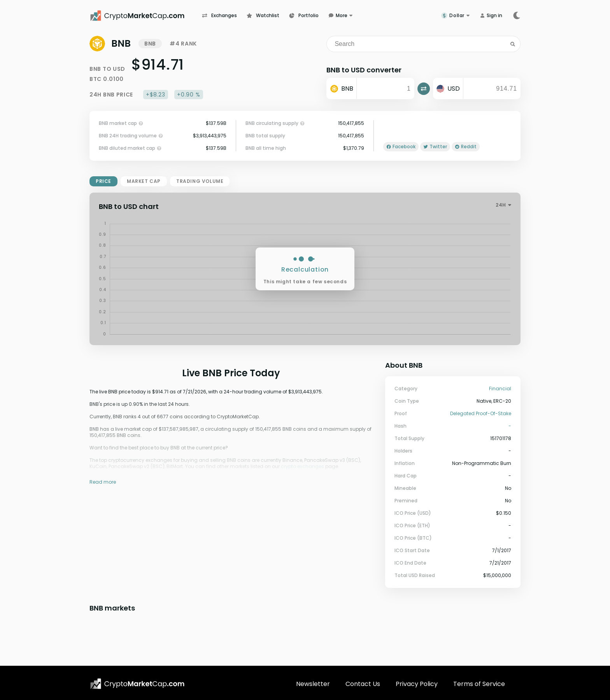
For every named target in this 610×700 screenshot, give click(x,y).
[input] (385, 89)
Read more (103, 482)
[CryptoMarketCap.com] (146, 16)
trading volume (200, 181)
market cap (144, 181)
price (103, 181)
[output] (492, 89)
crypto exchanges (302, 466)
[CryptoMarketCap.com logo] (137, 684)
